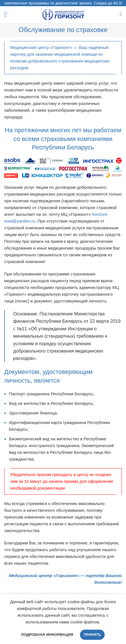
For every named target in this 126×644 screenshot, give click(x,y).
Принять (92, 635)
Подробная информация (47, 635)
